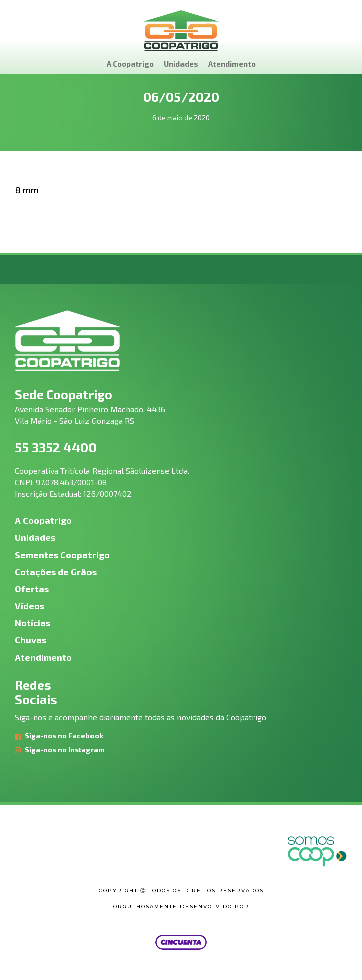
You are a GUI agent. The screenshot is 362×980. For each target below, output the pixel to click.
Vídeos (29, 606)
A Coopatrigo (130, 64)
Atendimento (232, 64)
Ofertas (32, 589)
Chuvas (30, 640)
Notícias (32, 623)
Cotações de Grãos (56, 572)
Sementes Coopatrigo (62, 555)
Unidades (181, 64)
